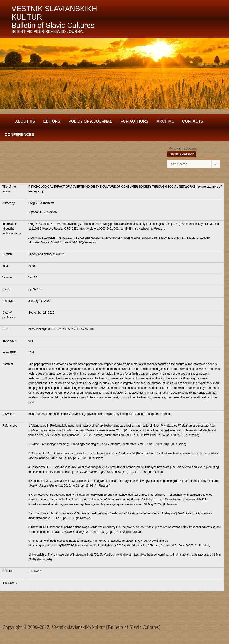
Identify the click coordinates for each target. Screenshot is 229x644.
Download (35, 571)
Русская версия (182, 148)
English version (181, 154)
